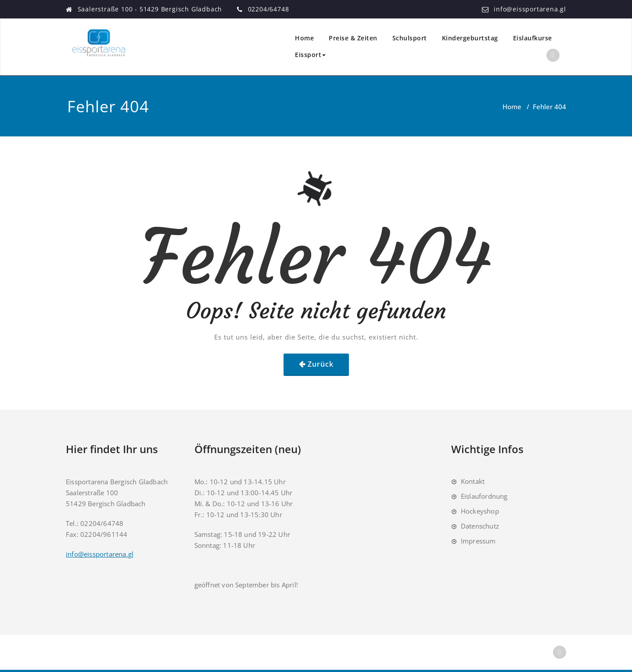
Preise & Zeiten (353, 38)
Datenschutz (480, 526)
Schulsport (410, 38)
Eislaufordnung (484, 496)
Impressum (478, 541)
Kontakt (473, 481)
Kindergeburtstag (470, 38)
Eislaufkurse (533, 38)
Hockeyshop (480, 511)
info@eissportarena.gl (530, 9)
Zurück (321, 364)
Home (304, 38)
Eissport (310, 55)
